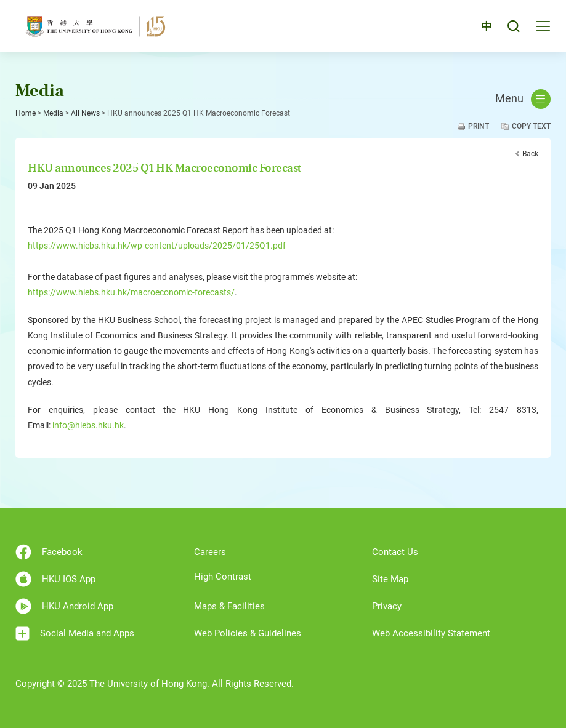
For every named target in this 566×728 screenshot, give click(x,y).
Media (53, 113)
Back (530, 154)
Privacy (387, 606)
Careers (210, 552)
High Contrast (223, 577)
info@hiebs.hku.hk (88, 425)
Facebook (49, 552)
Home (26, 113)
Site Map (390, 579)
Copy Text (531, 126)
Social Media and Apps (75, 634)
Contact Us (395, 552)
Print (479, 126)
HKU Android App (64, 606)
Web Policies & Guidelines (248, 633)
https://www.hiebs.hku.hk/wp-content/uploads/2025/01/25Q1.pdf (157, 246)
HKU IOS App (55, 579)
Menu (523, 99)
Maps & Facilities (229, 606)
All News (85, 113)
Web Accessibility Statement (431, 633)
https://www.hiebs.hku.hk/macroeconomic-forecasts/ (131, 292)
